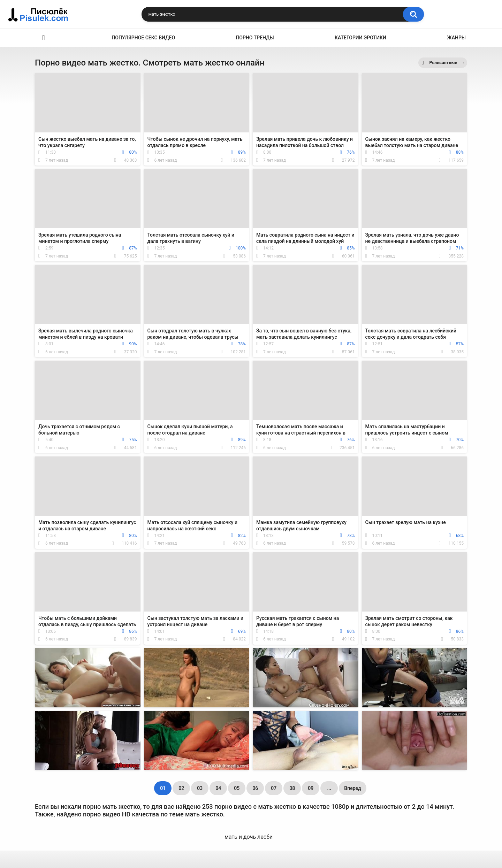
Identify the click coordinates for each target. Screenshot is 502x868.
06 (255, 788)
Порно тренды (255, 38)
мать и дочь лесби (249, 837)
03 (200, 788)
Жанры (456, 38)
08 (292, 788)
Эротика (44, 38)
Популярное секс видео (143, 38)
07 (274, 788)
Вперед (352, 788)
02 (181, 788)
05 (237, 788)
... (329, 788)
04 (218, 788)
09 (311, 788)
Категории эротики (360, 38)
